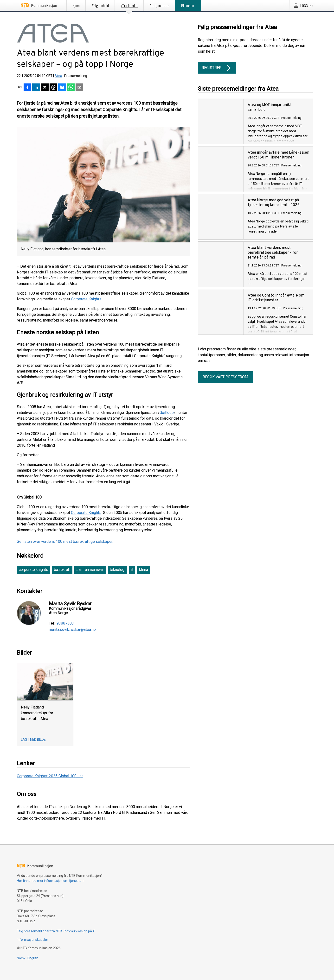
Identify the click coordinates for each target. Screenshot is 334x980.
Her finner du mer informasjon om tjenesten (50, 881)
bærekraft (62, 570)
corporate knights (33, 570)
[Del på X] (45, 88)
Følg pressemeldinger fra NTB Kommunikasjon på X (56, 931)
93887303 (65, 623)
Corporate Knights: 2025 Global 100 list (50, 776)
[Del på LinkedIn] (36, 88)
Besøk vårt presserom (225, 377)
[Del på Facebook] (27, 88)
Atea (58, 76)
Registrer (217, 68)
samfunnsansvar (90, 570)
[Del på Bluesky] (62, 88)
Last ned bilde (33, 740)
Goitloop (167, 413)
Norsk (21, 958)
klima (144, 570)
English (33, 958)
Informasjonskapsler (32, 940)
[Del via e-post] (79, 88)
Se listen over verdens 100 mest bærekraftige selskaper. (65, 541)
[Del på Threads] (53, 88)
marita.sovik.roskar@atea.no (72, 630)
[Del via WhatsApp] (71, 88)
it (132, 570)
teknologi (118, 570)
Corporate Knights (86, 299)
